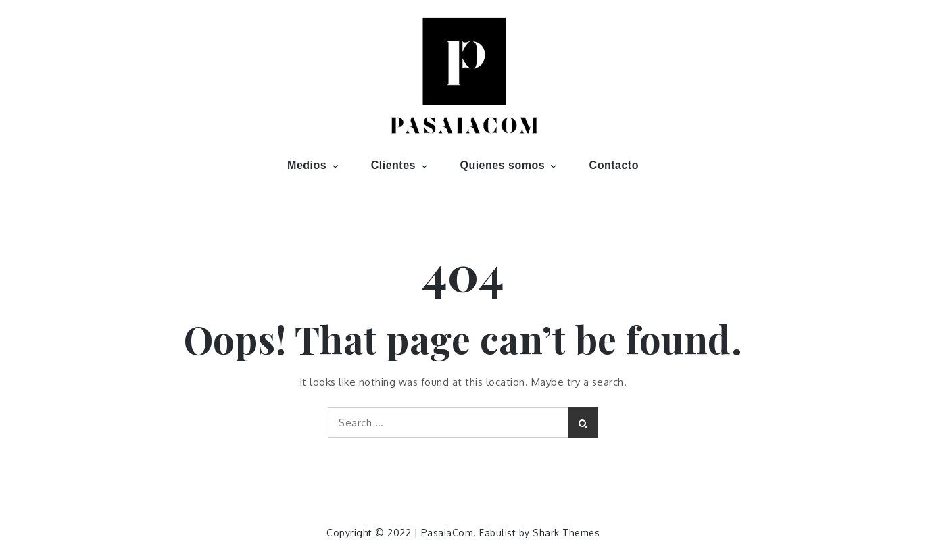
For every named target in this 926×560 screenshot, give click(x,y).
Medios (314, 165)
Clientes (400, 165)
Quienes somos (509, 165)
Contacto (614, 165)
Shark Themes (566, 533)
